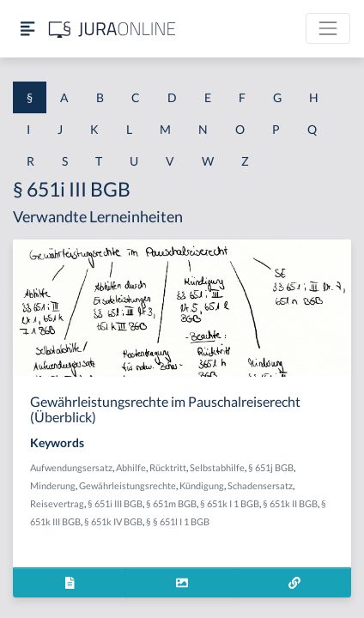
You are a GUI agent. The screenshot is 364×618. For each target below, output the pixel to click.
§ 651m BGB (171, 503)
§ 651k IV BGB (113, 521)
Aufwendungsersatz (71, 467)
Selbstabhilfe (217, 467)
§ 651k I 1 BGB (230, 503)
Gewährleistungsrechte (127, 485)
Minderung (53, 485)
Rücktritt (168, 467)
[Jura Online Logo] (112, 29)
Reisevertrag (57, 503)
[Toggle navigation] (328, 28)
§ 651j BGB (271, 467)
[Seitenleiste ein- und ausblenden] (27, 29)
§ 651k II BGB (290, 503)
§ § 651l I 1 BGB (178, 521)
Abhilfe (131, 467)
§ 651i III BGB (115, 503)
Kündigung (202, 485)
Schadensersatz (260, 485)
